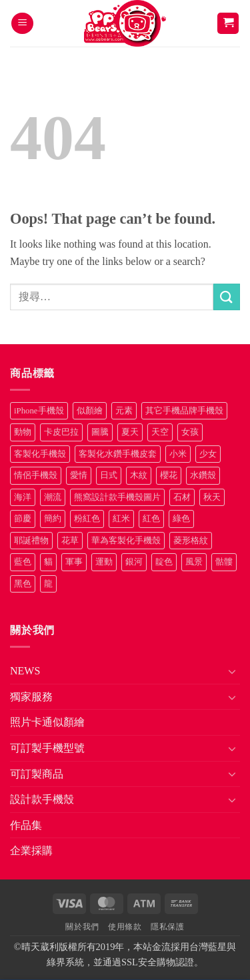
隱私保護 (167, 927)
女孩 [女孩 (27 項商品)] (190, 432)
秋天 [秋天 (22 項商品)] (212, 497)
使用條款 (125, 927)
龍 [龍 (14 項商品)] (48, 584)
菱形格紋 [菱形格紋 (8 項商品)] (191, 541)
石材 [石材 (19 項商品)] (182, 497)
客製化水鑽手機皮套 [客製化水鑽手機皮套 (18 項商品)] (118, 454)
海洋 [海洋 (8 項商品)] (23, 497)
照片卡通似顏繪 (47, 722)
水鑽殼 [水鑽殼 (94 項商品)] (203, 475)
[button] (22, 24)
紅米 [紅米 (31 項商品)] (121, 519)
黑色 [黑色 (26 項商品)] (23, 584)
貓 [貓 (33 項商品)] (48, 562)
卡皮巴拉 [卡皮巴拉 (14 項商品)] (61, 432)
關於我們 (82, 927)
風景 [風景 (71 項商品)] (194, 562)
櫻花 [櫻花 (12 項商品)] (169, 475)
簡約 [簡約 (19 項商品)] (53, 519)
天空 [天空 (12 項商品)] (160, 432)
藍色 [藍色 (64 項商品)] (23, 562)
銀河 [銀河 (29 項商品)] (134, 562)
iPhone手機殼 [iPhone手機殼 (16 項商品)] (39, 411)
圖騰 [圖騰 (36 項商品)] (100, 432)
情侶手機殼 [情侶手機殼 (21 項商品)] (36, 475)
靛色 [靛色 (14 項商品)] (164, 562)
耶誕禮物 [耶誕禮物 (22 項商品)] (31, 541)
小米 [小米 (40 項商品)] (178, 454)
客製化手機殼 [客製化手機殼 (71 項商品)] (40, 454)
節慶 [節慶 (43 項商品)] (23, 519)
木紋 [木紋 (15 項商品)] (139, 475)
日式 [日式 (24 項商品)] (109, 475)
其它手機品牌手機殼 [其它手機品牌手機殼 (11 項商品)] (184, 411)
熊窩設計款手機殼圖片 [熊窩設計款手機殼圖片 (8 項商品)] (117, 497)
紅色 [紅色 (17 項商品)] (151, 519)
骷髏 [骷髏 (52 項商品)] (224, 562)
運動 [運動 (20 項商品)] (104, 562)
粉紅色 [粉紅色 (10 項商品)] (87, 519)
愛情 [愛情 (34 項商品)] (79, 475)
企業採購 (31, 851)
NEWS (25, 671)
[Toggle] (232, 671)
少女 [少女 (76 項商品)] (208, 454)
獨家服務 (31, 697)
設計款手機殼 (42, 799)
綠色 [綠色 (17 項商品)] (181, 519)
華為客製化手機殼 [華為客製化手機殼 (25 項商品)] (126, 541)
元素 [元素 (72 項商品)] (124, 411)
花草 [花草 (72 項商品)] (70, 541)
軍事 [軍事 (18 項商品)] (74, 562)
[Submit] (227, 297)
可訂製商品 (37, 774)
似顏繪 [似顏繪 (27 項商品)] (90, 411)
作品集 (26, 825)
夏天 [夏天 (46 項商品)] (130, 432)
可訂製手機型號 (47, 748)
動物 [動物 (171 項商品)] (23, 432)
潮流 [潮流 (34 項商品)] (53, 497)
